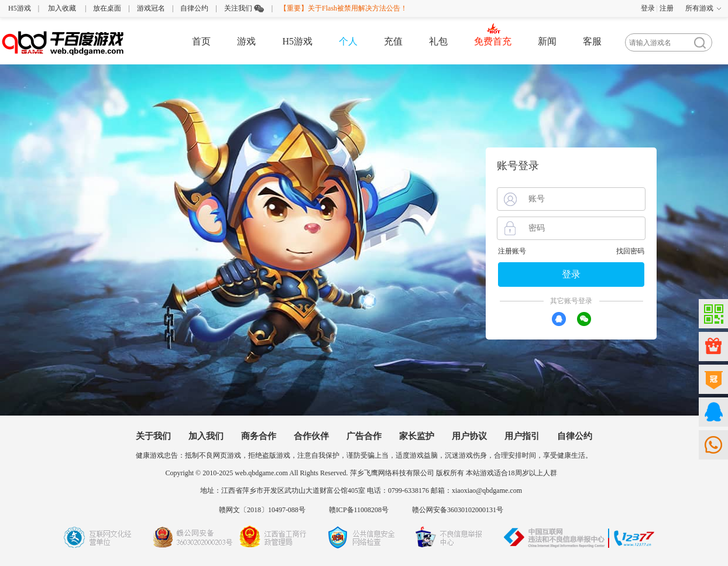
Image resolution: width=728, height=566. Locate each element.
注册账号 (512, 251)
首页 (201, 41)
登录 (648, 8)
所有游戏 (699, 8)
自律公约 (194, 8)
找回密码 (630, 251)
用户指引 (522, 436)
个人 (348, 41)
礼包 (438, 41)
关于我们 (153, 436)
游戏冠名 (151, 8)
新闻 (547, 41)
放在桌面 (107, 8)
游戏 (246, 41)
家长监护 (417, 436)
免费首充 (493, 41)
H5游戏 (20, 8)
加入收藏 (62, 8)
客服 (592, 41)
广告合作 (364, 436)
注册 (667, 8)
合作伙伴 (311, 436)
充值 (393, 41)
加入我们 (206, 436)
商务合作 (259, 436)
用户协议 (469, 436)
